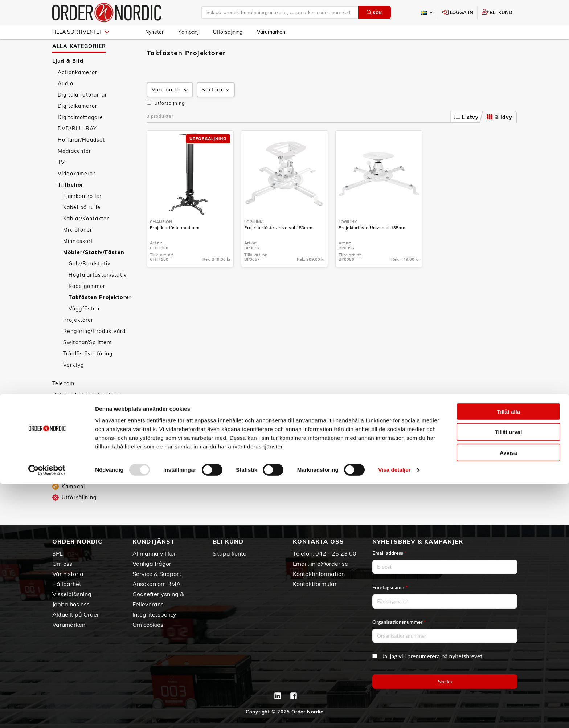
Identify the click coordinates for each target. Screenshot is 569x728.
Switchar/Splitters (88, 362)
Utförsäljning (228, 32)
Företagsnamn (390, 587)
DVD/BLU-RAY (77, 148)
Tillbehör (71, 204)
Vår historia (68, 574)
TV (61, 182)
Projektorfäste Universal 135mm (373, 247)
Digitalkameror (77, 126)
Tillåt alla (508, 655)
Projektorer (78, 339)
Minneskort (78, 261)
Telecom (63, 403)
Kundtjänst (153, 541)
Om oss (62, 564)
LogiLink (253, 241)
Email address (389, 553)
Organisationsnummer (399, 622)
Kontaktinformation (319, 574)
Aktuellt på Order (76, 614)
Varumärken (271, 32)
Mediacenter (75, 171)
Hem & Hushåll (72, 426)
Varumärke (170, 109)
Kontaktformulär (315, 584)
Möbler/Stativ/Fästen (94, 272)
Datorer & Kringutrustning (87, 414)
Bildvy (500, 137)
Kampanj (188, 32)
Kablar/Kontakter (86, 238)
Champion (161, 241)
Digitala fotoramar (83, 114)
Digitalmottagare (80, 137)
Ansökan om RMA (157, 584)
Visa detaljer (394, 714)
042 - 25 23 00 (336, 553)
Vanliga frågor (152, 564)
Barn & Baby (69, 482)
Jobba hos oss (71, 604)
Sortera (216, 109)
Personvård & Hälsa (79, 437)
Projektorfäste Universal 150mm (278, 247)
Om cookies (148, 625)
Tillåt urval (509, 676)
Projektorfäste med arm (175, 247)
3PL (58, 553)
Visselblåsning (72, 594)
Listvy (467, 137)
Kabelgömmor (87, 306)
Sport (60, 448)
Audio (66, 103)
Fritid (59, 459)
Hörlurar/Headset (81, 159)
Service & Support (157, 574)
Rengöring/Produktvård (94, 351)
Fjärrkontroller (82, 216)
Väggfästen (84, 328)
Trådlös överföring (88, 373)
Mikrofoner (78, 249)
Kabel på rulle (82, 227)
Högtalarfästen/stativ (98, 294)
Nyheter (154, 32)
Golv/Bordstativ (89, 283)
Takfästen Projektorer (100, 317)
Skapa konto (230, 553)
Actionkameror (77, 92)
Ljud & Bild (68, 81)
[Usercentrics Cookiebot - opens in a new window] (47, 714)
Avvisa (508, 696)
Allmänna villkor (154, 553)
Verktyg (73, 385)
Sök (374, 13)
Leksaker (64, 471)
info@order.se (329, 564)
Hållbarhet (67, 584)
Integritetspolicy (154, 614)
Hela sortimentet (81, 32)
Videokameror (77, 193)
